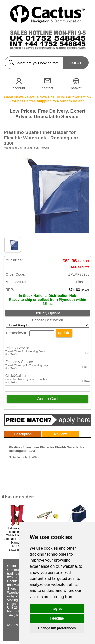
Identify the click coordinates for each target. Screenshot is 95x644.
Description (23, 434)
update (64, 333)
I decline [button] (57, 618)
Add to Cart (48, 399)
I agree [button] (57, 609)
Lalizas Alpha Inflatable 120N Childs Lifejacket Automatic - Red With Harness (17, 539)
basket (76, 88)
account (19, 88)
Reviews (61, 434)
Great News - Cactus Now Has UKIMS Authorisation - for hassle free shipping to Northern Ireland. (48, 99)
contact (48, 88)
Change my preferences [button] (57, 628)
